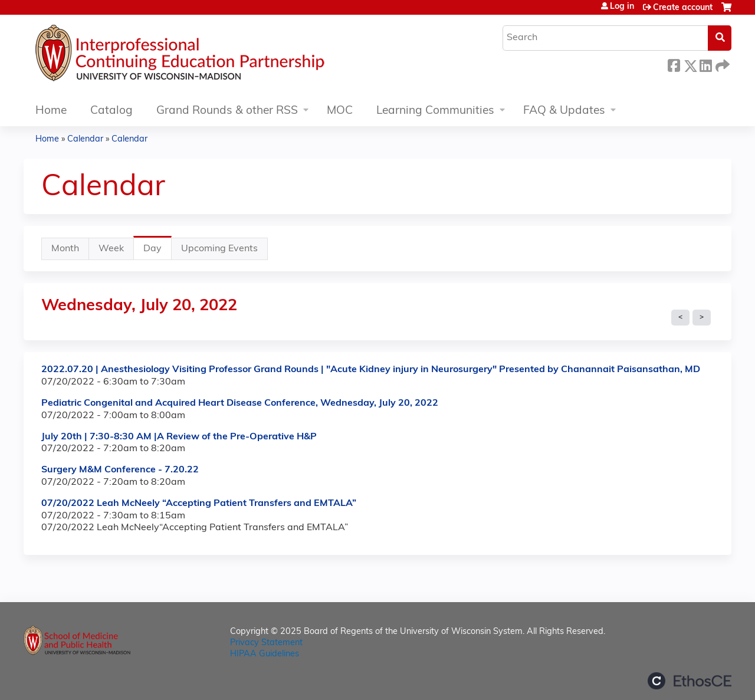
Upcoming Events (219, 249)
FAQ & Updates (564, 111)
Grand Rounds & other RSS (227, 111)
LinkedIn (705, 64)
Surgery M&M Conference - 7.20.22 (120, 470)
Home (51, 111)
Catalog (111, 111)
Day (157, 252)
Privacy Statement (266, 643)
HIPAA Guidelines (265, 654)
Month (65, 249)
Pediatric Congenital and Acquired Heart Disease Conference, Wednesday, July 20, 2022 (240, 403)
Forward (721, 64)
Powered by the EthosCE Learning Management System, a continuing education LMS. (690, 681)
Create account (683, 8)
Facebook (674, 64)
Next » (702, 318)
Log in (622, 7)
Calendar (85, 139)
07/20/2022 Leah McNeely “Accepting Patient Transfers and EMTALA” (199, 504)
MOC (340, 111)
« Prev (680, 318)
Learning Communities (435, 111)
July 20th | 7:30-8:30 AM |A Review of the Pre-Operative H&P (179, 437)
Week (111, 249)
